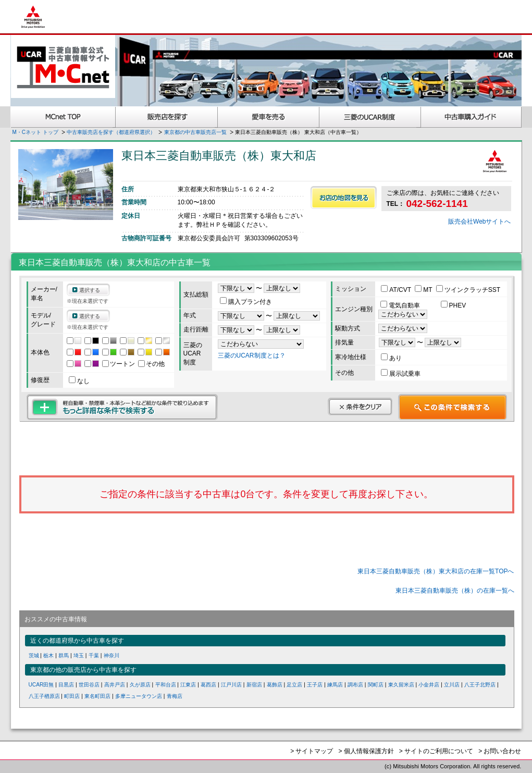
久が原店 (140, 685)
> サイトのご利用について (436, 751)
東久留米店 (401, 685)
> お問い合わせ (500, 751)
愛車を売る (269, 117)
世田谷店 (89, 685)
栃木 (48, 655)
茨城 (34, 655)
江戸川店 (231, 685)
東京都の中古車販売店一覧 (195, 132)
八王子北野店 (480, 685)
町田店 (72, 696)
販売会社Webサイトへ (479, 222)
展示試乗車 (401, 374)
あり (391, 358)
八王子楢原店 (44, 696)
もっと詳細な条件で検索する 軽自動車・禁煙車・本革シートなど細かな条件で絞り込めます (122, 407)
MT (424, 290)
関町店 (376, 685)
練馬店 (335, 685)
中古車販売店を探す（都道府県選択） (111, 132)
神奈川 (112, 655)
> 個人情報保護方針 (366, 751)
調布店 (355, 685)
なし (79, 381)
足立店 (294, 685)
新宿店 (254, 685)
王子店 (315, 685)
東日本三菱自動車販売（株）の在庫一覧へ (455, 591)
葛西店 (208, 685)
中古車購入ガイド (472, 117)
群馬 (64, 655)
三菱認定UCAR (370, 117)
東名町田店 (97, 696)
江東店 (188, 685)
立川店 (452, 685)
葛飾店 (275, 685)
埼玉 (79, 655)
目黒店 (66, 685)
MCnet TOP (63, 117)
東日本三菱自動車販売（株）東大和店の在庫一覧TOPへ (436, 571)
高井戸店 (115, 685)
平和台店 (166, 685)
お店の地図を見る (344, 198)
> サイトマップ (312, 751)
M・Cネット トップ (35, 132)
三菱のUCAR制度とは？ (252, 355)
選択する (90, 290)
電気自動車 (401, 305)
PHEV (454, 305)
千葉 (94, 655)
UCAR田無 (41, 685)
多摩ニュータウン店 (139, 696)
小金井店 (429, 685)
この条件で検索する (453, 407)
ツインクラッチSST (468, 290)
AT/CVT (397, 290)
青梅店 (175, 696)
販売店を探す (167, 117)
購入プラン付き (246, 302)
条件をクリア (360, 407)
